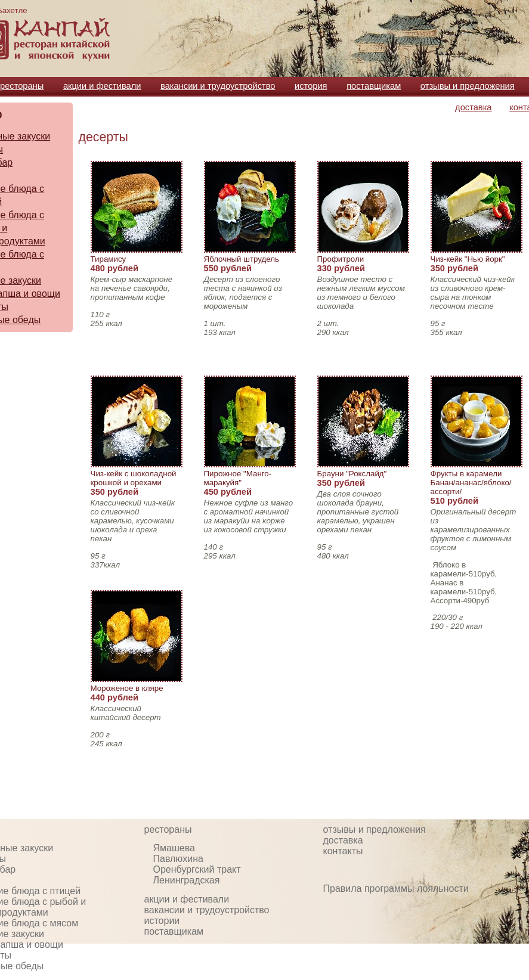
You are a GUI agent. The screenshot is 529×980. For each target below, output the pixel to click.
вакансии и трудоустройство (218, 86)
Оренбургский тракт (197, 869)
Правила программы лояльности (396, 888)
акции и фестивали (102, 86)
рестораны (22, 86)
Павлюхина (178, 859)
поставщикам (374, 86)
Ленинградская (187, 880)
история (311, 86)
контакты (343, 851)
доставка (473, 107)
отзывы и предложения (468, 86)
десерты (103, 137)
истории (162, 921)
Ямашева (174, 848)
